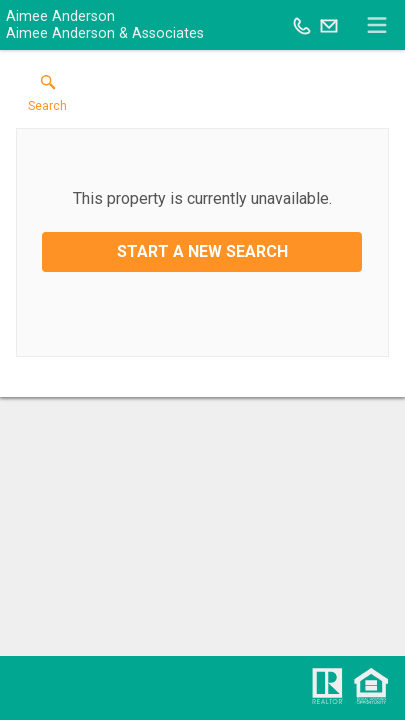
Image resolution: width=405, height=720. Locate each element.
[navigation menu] (377, 25)
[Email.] (329, 25)
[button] (47, 98)
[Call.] (302, 25)
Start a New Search (202, 251)
